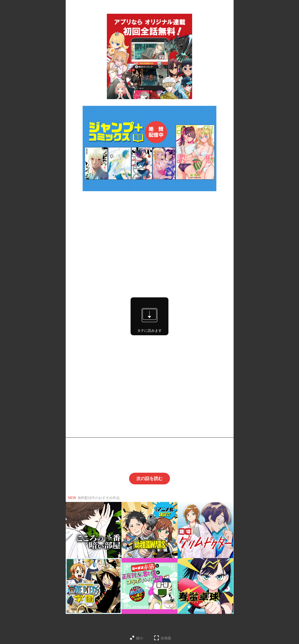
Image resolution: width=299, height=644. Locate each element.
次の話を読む (149, 478)
